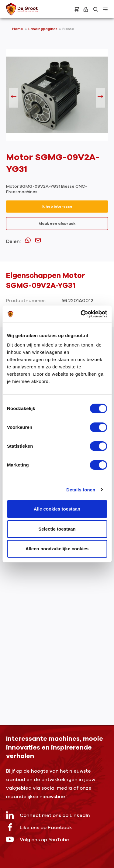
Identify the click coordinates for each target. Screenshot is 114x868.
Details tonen (81, 490)
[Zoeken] (96, 9)
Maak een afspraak (57, 224)
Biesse (68, 29)
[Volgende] (100, 98)
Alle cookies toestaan (57, 509)
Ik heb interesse (57, 207)
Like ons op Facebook (39, 827)
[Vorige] (14, 98)
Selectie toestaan (57, 529)
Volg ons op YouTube (38, 839)
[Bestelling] (77, 9)
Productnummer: (26, 301)
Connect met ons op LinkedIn (48, 815)
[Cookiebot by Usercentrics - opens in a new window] (81, 314)
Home (18, 29)
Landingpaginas (43, 29)
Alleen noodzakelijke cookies (57, 549)
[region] (57, 98)
